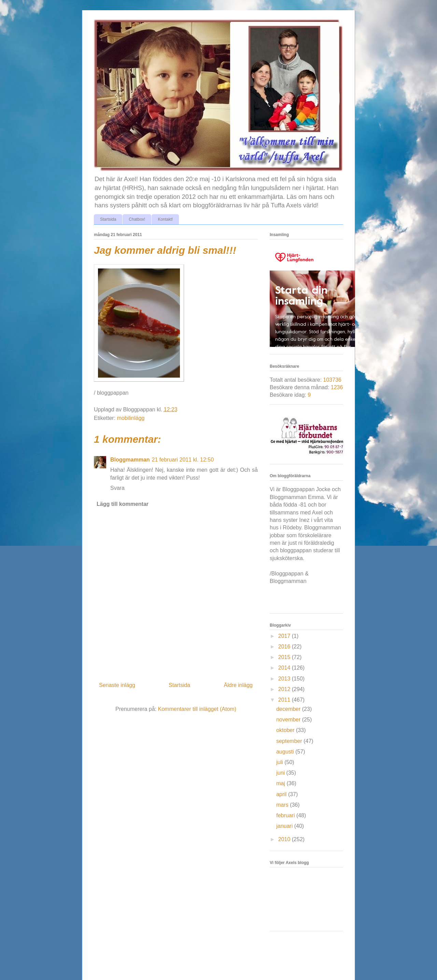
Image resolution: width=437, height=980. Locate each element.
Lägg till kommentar (123, 504)
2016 (285, 647)
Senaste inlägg (117, 685)
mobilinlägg (131, 418)
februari (286, 815)
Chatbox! (137, 219)
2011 (285, 700)
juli (280, 762)
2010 (285, 839)
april (282, 794)
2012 (285, 689)
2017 (285, 636)
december (289, 709)
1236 (337, 387)
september (290, 741)
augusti (286, 752)
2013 (285, 679)
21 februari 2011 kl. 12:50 (183, 460)
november (289, 720)
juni (281, 773)
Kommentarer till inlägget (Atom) (197, 709)
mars (283, 805)
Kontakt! (165, 219)
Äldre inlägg (238, 685)
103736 (332, 380)
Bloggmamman (130, 460)
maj (281, 783)
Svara (117, 488)
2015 (285, 657)
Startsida (108, 219)
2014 (285, 668)
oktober (286, 730)
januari (285, 826)
